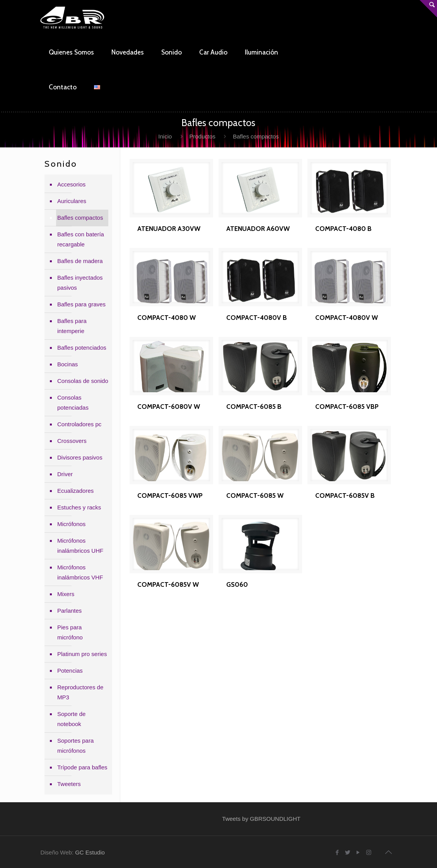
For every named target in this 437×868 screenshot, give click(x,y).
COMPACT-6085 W (255, 496)
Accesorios (71, 184)
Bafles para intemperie (72, 326)
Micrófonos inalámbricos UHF (80, 546)
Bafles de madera (80, 261)
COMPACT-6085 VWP (170, 496)
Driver (65, 474)
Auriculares (72, 201)
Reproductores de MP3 (80, 692)
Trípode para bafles (82, 767)
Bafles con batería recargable (81, 239)
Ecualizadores (75, 491)
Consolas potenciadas (73, 402)
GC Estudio (90, 852)
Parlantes (69, 611)
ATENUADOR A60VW (258, 229)
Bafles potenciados (82, 348)
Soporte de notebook (71, 719)
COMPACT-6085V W (168, 584)
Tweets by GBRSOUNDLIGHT (261, 819)
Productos (203, 136)
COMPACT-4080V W (347, 318)
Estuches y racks (79, 507)
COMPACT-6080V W (169, 407)
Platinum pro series (82, 654)
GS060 (237, 584)
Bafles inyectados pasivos (80, 283)
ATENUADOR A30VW (169, 229)
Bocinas (67, 364)
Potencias (70, 671)
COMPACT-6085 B (254, 407)
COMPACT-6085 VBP (347, 407)
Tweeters (69, 784)
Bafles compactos (80, 218)
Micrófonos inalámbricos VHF (80, 572)
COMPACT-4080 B (343, 229)
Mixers (66, 594)
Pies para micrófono (70, 632)
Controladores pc (79, 424)
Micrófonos (71, 524)
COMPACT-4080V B (257, 318)
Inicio (165, 136)
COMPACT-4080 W (166, 318)
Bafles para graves (81, 304)
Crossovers (72, 441)
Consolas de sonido (83, 381)
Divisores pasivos (80, 457)
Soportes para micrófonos (75, 746)
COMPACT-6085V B (345, 496)
